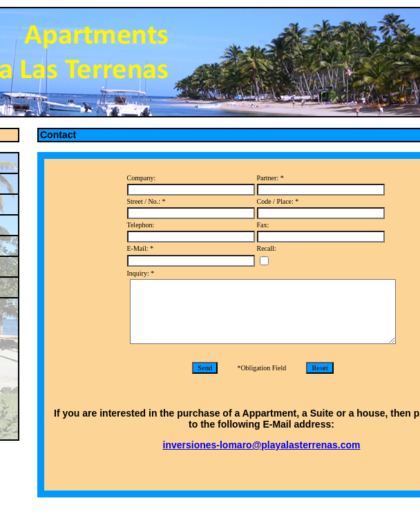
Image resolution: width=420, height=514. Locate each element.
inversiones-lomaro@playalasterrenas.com (262, 445)
